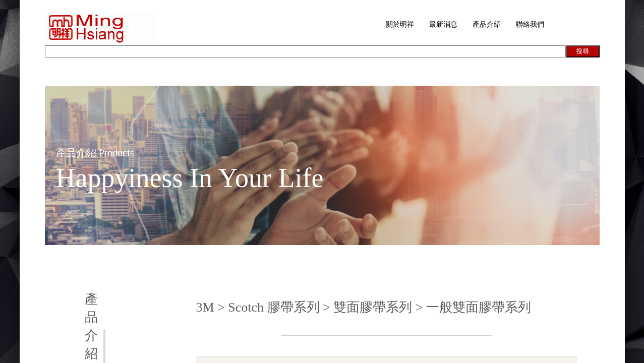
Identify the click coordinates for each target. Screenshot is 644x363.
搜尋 (582, 51)
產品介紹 (487, 24)
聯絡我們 (530, 24)
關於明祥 (400, 24)
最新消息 (443, 24)
